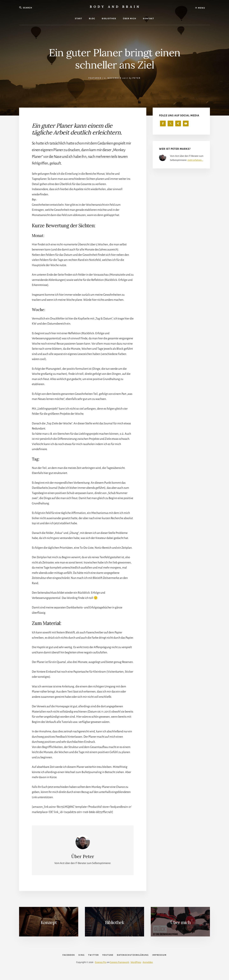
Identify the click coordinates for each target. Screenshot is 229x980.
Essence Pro (101, 969)
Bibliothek (114, 922)
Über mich (180, 922)
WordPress (136, 969)
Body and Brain (115, 7)
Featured (95, 78)
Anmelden (148, 969)
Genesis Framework (119, 969)
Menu (200, 8)
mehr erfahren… (195, 160)
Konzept (49, 922)
